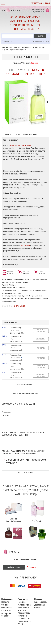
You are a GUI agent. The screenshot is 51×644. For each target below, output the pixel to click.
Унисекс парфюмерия (25, 25)
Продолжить (32, 578)
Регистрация (37, 3)
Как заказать (41, 613)
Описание (7, 146)
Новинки (22, 613)
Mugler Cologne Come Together (14, 50)
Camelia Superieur (14, 532)
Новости (5, 613)
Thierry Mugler (38, 47)
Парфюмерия (7, 47)
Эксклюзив (23, 619)
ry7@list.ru (25, 257)
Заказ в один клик (25, 395)
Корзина (47, 12)
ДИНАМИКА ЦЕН (17, 344)
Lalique (37, 530)
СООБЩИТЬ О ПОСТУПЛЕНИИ (41, 342)
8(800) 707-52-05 (39, 12)
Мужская (26, 63)
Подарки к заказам (6, 626)
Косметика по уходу (25, 29)
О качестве (7, 619)
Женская (17, 63)
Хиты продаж (24, 616)
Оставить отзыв (25, 484)
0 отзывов (20, 317)
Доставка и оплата (40, 617)
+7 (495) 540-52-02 (38, 10)
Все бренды (7, 41)
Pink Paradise (37, 532)
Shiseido (14, 530)
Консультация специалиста (26, 404)
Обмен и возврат (30, 146)
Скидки (5, 616)
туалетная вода (10, 334)
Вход (47, 3)
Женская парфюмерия (25, 17)
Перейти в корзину (14, 579)
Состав (17, 146)
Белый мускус (15, 157)
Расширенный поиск (40, 41)
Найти (40, 36)
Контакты (6, 622)
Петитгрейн (26, 157)
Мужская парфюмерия (25, 21)
